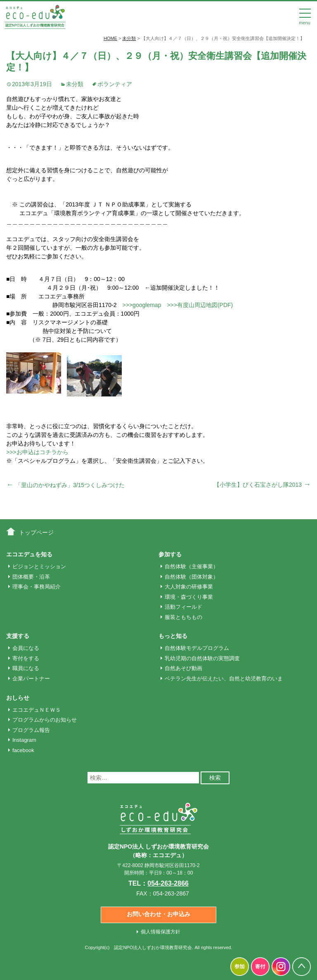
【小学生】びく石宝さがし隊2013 (262, 485)
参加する (170, 554)
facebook (23, 750)
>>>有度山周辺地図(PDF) (200, 305)
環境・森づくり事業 (189, 597)
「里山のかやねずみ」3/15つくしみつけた (65, 485)
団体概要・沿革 (31, 577)
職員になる (26, 668)
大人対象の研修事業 (189, 587)
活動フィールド (183, 607)
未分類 (75, 84)
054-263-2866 (168, 883)
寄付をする (26, 658)
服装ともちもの (183, 617)
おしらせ (18, 698)
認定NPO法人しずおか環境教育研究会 (153, 947)
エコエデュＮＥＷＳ (37, 710)
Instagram (24, 740)
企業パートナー (31, 679)
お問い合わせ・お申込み (158, 914)
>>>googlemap (142, 305)
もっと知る (173, 636)
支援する (18, 636)
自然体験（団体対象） (192, 577)
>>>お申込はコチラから (37, 452)
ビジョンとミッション (39, 566)
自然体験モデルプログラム (197, 648)
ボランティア (115, 84)
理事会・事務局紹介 (37, 587)
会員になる (26, 648)
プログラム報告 (31, 730)
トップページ (36, 532)
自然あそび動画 (183, 668)
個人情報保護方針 (161, 932)
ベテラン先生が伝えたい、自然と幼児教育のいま (224, 679)
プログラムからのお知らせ (45, 720)
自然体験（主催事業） (192, 566)
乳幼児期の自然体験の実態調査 (202, 658)
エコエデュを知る (29, 554)
